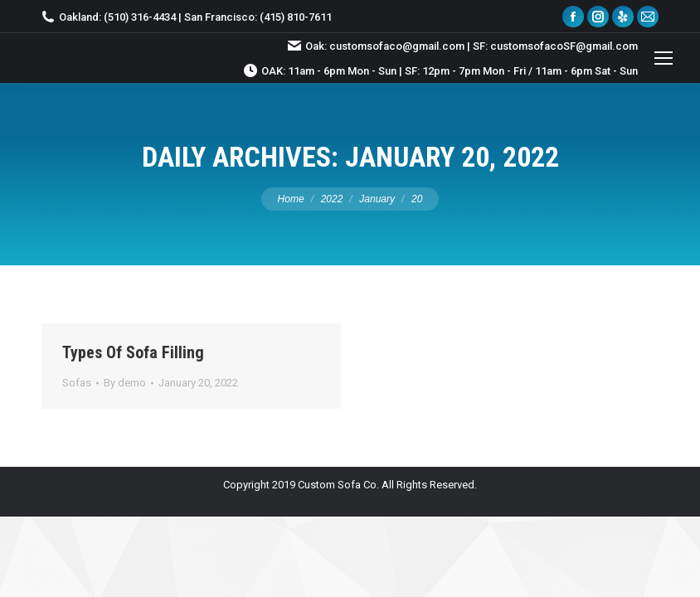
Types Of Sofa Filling (133, 352)
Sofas (77, 383)
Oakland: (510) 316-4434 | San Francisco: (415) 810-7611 (187, 17)
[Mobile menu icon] (664, 58)
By (125, 383)
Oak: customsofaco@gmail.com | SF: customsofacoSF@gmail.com (463, 46)
